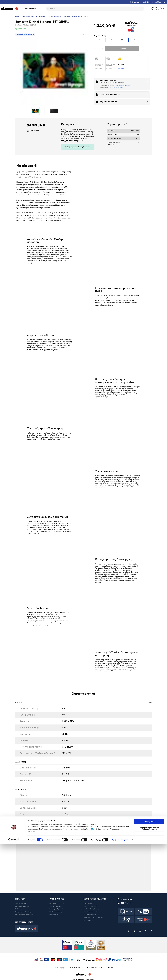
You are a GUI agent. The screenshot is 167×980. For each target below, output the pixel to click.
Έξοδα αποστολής (56, 912)
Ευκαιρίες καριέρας (23, 906)
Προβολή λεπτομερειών (121, 976)
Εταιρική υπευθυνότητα (24, 912)
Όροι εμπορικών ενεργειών (93, 918)
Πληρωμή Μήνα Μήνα (57, 909)
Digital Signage (57, 16)
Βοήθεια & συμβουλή (91, 909)
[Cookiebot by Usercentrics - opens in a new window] (14, 976)
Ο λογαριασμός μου (57, 903)
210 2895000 (126, 899)
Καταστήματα (136, 2)
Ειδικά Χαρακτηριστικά (83, 823)
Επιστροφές (54, 915)
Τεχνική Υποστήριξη (90, 906)
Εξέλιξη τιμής (21, 29)
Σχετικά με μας (21, 903)
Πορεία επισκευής (90, 915)
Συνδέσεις (83, 762)
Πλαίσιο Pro (161, 2)
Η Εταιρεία (19, 909)
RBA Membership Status (24, 915)
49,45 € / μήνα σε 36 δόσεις (115, 87)
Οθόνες (48, 16)
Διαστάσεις (83, 789)
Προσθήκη (122, 48)
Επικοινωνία (88, 903)
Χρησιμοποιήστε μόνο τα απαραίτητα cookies (149, 964)
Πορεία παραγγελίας (91, 912)
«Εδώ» (93, 965)
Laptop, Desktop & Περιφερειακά (33, 16)
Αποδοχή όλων (149, 958)
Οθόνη (83, 702)
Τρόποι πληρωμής (56, 906)
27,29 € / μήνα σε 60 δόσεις (122, 85)
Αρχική (18, 16)
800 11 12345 (126, 903)
